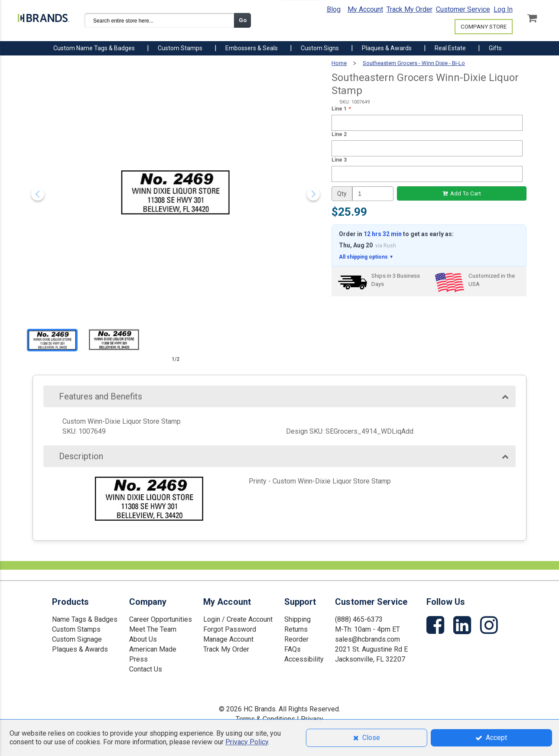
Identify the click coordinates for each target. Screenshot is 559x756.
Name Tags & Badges (85, 619)
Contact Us (146, 669)
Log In (503, 9)
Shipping (297, 619)
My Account (365, 9)
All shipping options (366, 257)
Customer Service (463, 9)
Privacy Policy (247, 742)
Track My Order (409, 9)
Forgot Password (230, 629)
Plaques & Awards (80, 649)
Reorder (296, 639)
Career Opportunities (161, 619)
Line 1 (341, 109)
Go (243, 20)
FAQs (292, 649)
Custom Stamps (76, 629)
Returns (296, 629)
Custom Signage (77, 639)
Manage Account (228, 639)
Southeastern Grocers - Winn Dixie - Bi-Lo (414, 63)
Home (339, 63)
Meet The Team (153, 629)
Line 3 (339, 160)
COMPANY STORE (484, 27)
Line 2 (339, 134)
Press (138, 659)
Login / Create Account (238, 619)
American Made (153, 649)
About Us (143, 639)
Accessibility (304, 659)
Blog (334, 9)
